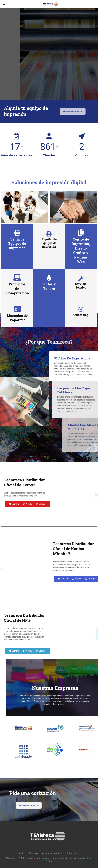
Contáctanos (73, 853)
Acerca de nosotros (52, 853)
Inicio (21, 853)
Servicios (33, 853)
